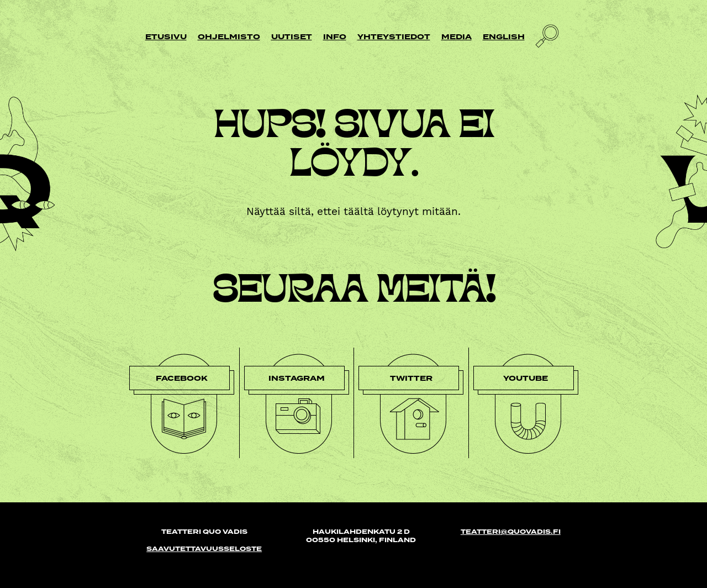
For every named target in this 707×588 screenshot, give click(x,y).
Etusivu (166, 37)
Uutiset (292, 37)
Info (335, 37)
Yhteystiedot (394, 37)
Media (457, 37)
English (504, 37)
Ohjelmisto (229, 37)
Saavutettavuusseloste (204, 549)
